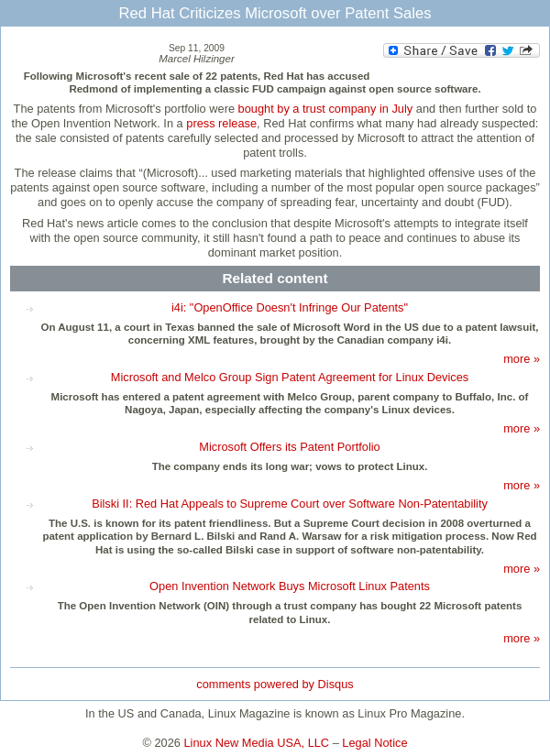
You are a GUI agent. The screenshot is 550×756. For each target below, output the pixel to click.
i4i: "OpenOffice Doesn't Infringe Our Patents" (290, 307)
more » (522, 359)
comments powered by (275, 684)
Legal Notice (374, 743)
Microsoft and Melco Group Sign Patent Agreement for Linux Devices (290, 377)
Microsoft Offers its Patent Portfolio (289, 447)
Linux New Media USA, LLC (257, 743)
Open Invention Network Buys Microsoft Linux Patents (290, 586)
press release (221, 123)
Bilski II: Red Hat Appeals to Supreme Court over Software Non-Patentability (290, 504)
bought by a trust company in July (326, 109)
